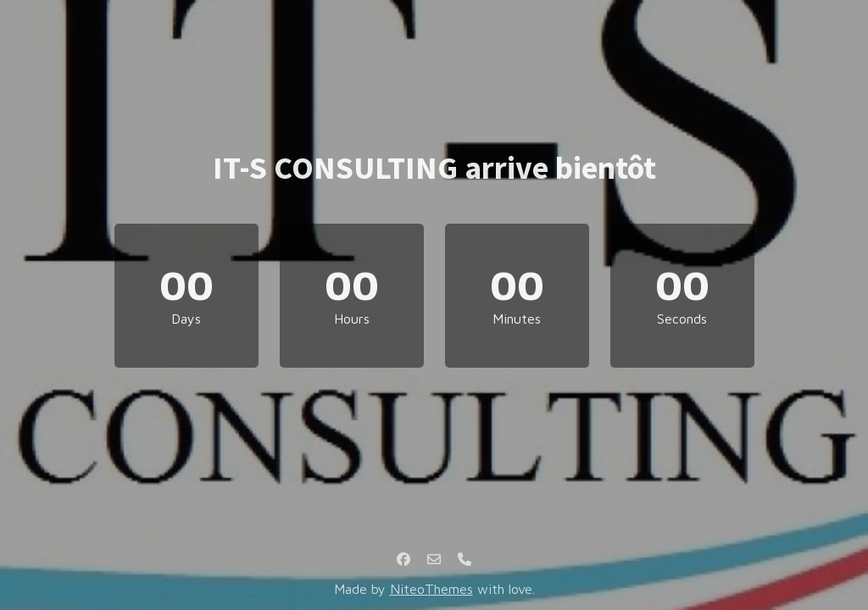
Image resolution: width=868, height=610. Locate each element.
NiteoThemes (431, 589)
